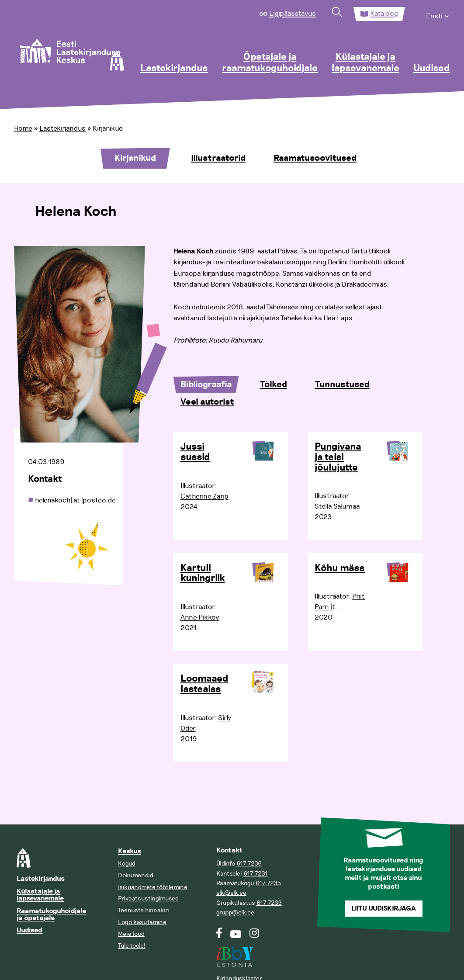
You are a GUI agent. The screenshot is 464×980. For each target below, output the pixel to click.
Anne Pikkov (200, 617)
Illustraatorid (218, 158)
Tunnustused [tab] (342, 384)
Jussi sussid (195, 452)
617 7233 (269, 903)
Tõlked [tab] (274, 384)
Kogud (127, 864)
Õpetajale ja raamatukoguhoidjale (270, 63)
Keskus (130, 851)
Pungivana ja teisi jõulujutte (338, 457)
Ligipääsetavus (293, 14)
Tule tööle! (132, 946)
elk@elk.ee (231, 893)
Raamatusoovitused (315, 158)
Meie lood (131, 934)
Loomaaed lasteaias (204, 684)
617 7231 (256, 874)
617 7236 (249, 864)
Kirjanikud (135, 158)
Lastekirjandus (174, 69)
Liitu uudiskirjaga (384, 909)
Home (23, 128)
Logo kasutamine (142, 922)
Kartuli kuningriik (203, 574)
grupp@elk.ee (235, 912)
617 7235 (268, 883)
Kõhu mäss (340, 568)
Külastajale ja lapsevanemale (365, 63)
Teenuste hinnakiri (144, 910)
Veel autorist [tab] (207, 402)
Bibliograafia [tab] (206, 384)
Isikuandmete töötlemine (153, 887)
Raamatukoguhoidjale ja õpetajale (51, 915)
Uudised (432, 69)
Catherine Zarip (204, 496)
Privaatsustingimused (148, 899)
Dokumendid (136, 875)
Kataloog (384, 14)
